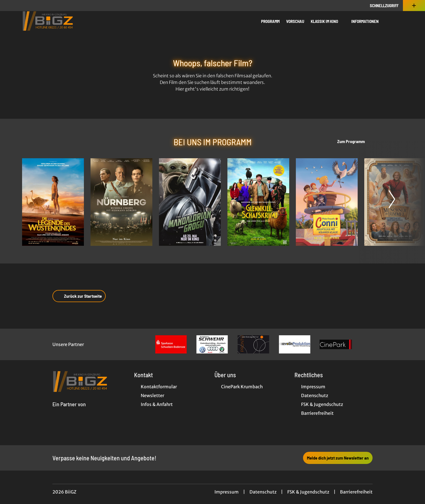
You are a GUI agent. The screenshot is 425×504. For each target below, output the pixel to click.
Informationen (368, 21)
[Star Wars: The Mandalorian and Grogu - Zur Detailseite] (190, 202)
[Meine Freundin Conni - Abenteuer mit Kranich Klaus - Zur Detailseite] (327, 202)
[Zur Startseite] (61, 21)
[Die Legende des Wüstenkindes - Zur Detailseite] (53, 202)
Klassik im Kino (328, 21)
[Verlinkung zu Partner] (171, 344)
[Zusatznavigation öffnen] (414, 6)
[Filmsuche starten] (397, 21)
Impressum (227, 492)
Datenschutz (263, 492)
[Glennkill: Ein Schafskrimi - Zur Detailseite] (258, 202)
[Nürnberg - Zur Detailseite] (121, 202)
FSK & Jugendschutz (308, 492)
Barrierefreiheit (356, 492)
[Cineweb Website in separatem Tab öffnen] (69, 411)
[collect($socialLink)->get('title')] (10, 6)
